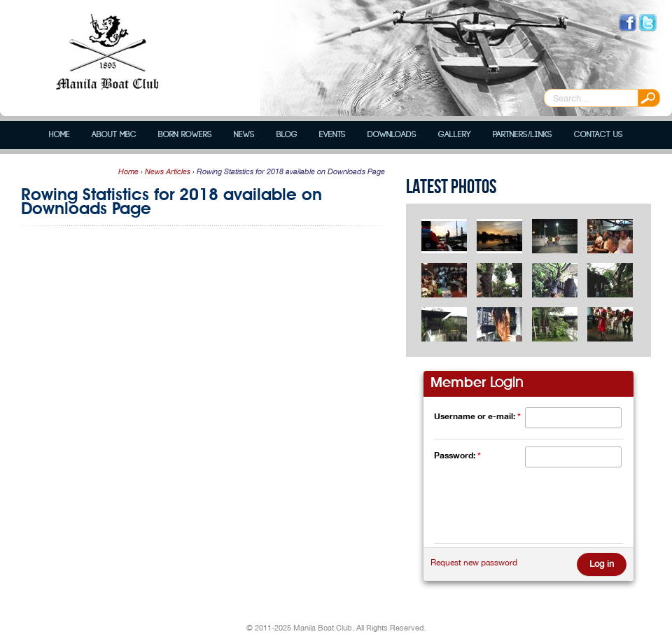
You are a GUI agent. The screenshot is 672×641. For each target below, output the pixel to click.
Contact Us (598, 135)
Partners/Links (522, 135)
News (244, 135)
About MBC (114, 135)
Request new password (474, 563)
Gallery (455, 135)
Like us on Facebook (628, 23)
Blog (287, 135)
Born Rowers (185, 135)
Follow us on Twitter (648, 23)
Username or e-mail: (477, 416)
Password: (457, 455)
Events (332, 135)
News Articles (168, 171)
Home (59, 135)
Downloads (392, 135)
